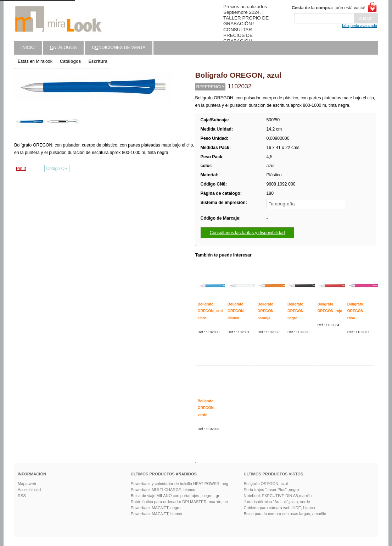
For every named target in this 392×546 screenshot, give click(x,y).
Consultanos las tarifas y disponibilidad (247, 233)
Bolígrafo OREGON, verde (206, 408)
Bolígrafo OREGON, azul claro (210, 311)
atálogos (63, 48)
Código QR (57, 169)
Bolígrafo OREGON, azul (266, 484)
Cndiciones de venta (119, 48)
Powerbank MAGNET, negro (156, 508)
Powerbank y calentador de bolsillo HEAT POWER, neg (180, 484)
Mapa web (27, 484)
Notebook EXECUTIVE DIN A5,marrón (278, 496)
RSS (22, 496)
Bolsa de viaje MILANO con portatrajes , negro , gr (175, 496)
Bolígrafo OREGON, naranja (266, 311)
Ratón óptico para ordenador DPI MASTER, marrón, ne (179, 502)
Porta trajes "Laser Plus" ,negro (271, 490)
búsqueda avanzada (360, 26)
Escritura (98, 61)
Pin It (21, 169)
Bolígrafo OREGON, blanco (236, 311)
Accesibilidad (29, 490)
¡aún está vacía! (329, 8)
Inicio (28, 48)
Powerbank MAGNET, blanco (156, 514)
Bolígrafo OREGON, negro (296, 311)
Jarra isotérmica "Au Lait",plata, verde (277, 502)
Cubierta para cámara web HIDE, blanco (279, 508)
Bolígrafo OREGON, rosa (356, 311)
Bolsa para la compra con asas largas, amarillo (285, 514)
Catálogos (71, 61)
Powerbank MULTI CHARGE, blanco (163, 490)
